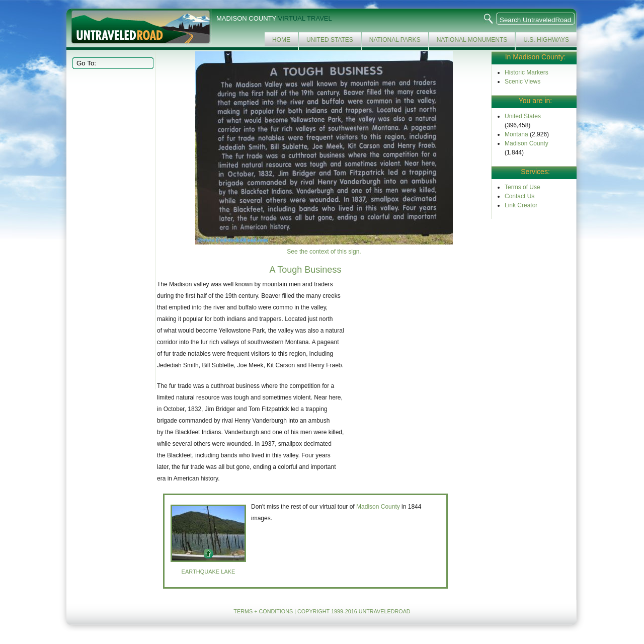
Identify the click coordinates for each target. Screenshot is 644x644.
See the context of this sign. (324, 252)
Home (281, 40)
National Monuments (472, 40)
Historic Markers (527, 72)
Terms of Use (522, 187)
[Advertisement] (112, 228)
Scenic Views (522, 82)
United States (330, 40)
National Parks (395, 40)
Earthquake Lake (209, 572)
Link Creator (521, 205)
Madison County (527, 143)
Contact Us (519, 196)
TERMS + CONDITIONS (263, 611)
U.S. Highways (546, 40)
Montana (516, 134)
